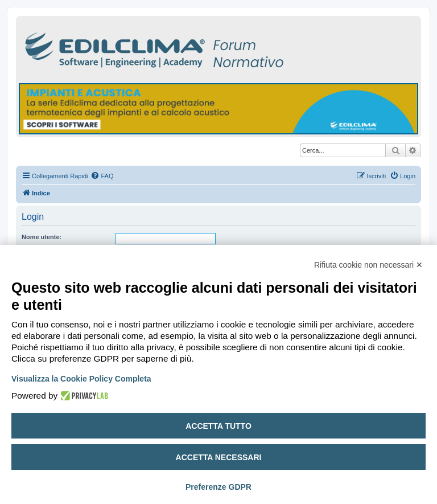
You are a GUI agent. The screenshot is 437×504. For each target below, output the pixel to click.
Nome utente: (42, 237)
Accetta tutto (218, 426)
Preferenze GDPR (218, 487)
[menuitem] (102, 176)
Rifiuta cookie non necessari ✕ (368, 265)
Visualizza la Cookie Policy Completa (81, 379)
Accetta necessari (219, 457)
